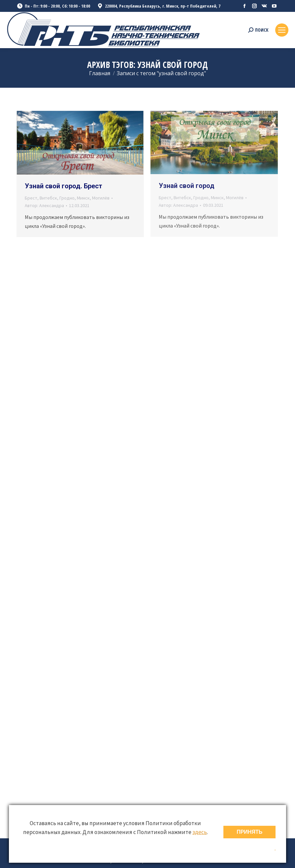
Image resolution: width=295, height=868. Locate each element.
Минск (83, 198)
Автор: (44, 205)
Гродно (67, 198)
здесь (200, 832)
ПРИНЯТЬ (249, 832)
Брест (31, 198)
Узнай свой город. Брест (64, 186)
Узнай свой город (187, 186)
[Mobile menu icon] (282, 30)
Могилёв (101, 198)
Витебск (48, 198)
